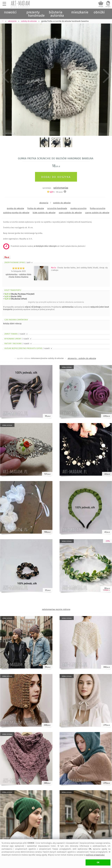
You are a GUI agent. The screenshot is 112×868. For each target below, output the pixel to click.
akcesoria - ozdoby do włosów (82, 358)
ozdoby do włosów (62, 203)
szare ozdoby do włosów (70, 213)
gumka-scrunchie (78, 208)
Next (107, 76)
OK (98, 862)
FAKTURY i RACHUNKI (18, 344)
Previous (5, 76)
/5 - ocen (55, 192)
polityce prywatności (95, 855)
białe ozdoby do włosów (44, 213)
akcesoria (44, 203)
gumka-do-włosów (15, 208)
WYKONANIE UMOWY (18, 339)
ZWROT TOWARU (16, 334)
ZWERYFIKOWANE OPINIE (19, 263)
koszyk (101, 7)
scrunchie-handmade (57, 208)
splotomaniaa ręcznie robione (56, 609)
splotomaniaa (61, 188)
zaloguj (108, 7)
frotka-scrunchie (98, 208)
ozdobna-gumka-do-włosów (16, 213)
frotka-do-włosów (36, 208)
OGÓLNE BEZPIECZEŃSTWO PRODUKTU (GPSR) (28, 348)
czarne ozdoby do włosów (97, 213)
